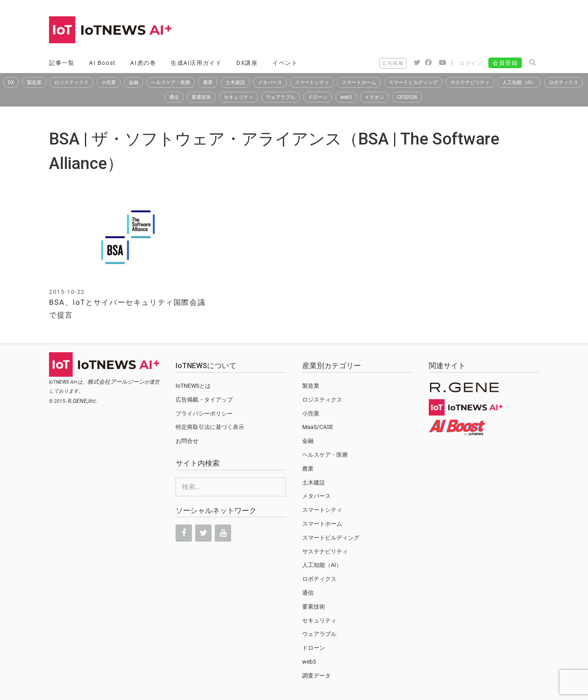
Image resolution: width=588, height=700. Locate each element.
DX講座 (247, 63)
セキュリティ (238, 97)
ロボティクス (563, 82)
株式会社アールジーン (116, 382)
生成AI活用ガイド (196, 63)
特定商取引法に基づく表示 (210, 427)
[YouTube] (223, 533)
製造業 (34, 82)
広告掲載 (393, 63)
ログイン (471, 63)
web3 (346, 97)
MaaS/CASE (318, 427)
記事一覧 (62, 63)
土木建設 (235, 82)
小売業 (109, 82)
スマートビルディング (413, 82)
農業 (208, 82)
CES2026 (407, 97)
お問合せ (187, 441)
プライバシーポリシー (204, 413)
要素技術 (201, 97)
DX (11, 82)
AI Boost (102, 63)
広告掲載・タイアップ (204, 400)
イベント (285, 63)
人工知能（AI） (519, 82)
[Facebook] (184, 533)
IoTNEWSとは (193, 386)
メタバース (270, 82)
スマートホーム (359, 82)
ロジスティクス (71, 82)
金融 (134, 82)
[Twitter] (203, 533)
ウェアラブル (281, 97)
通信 (174, 97)
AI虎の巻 (143, 63)
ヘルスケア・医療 (171, 82)
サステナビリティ (470, 82)
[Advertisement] (390, 31)
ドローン (318, 97)
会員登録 (505, 63)
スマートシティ (312, 82)
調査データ (316, 676)
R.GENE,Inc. (83, 401)
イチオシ (374, 97)
